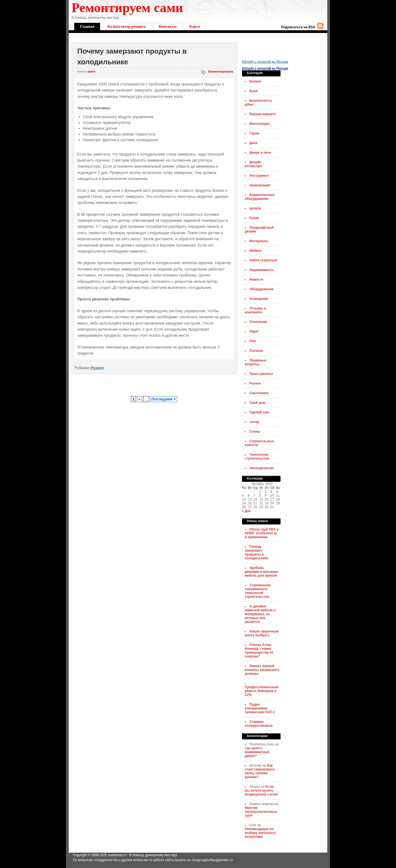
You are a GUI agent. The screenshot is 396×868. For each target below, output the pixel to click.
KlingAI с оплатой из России (265, 62)
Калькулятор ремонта (127, 27)
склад (254, 422)
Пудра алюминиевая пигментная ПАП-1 (260, 708)
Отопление (258, 322)
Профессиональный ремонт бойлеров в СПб (262, 691)
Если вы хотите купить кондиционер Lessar (261, 790)
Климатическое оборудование (260, 197)
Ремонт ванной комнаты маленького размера (262, 670)
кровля (255, 208)
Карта (195, 27)
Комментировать (221, 72)
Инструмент (259, 176)
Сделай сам (259, 412)
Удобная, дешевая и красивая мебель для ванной (261, 572)
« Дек (246, 511)
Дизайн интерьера (253, 164)
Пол (253, 341)
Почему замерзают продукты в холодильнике (256, 552)
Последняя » (164, 399)
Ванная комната (262, 114)
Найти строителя (263, 260)
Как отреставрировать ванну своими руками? (260, 771)
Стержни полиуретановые (259, 724)
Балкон (255, 81)
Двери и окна (260, 153)
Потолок (256, 351)
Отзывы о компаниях (255, 310)
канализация (260, 185)
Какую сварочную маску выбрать (262, 633)
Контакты (167, 27)
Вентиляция (259, 124)
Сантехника (259, 393)
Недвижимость (262, 270)
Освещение (259, 299)
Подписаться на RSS (298, 27)
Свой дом (257, 403)
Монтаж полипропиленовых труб (261, 812)
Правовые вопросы (255, 362)
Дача (253, 143)
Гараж (254, 133)
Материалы (259, 241)
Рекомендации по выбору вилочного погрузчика (260, 833)
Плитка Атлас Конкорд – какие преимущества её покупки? (259, 651)
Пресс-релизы (261, 374)
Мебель (256, 251)
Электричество (262, 468)
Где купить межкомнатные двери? (257, 752)
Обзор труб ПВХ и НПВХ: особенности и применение (262, 533)
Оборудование (262, 289)
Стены (255, 432)
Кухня (254, 218)
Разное (97, 368)
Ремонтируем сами (127, 8)
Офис (254, 331)
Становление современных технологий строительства (258, 591)
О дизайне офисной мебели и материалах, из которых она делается (260, 614)
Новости (256, 280)
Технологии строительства (257, 457)
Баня (254, 91)
